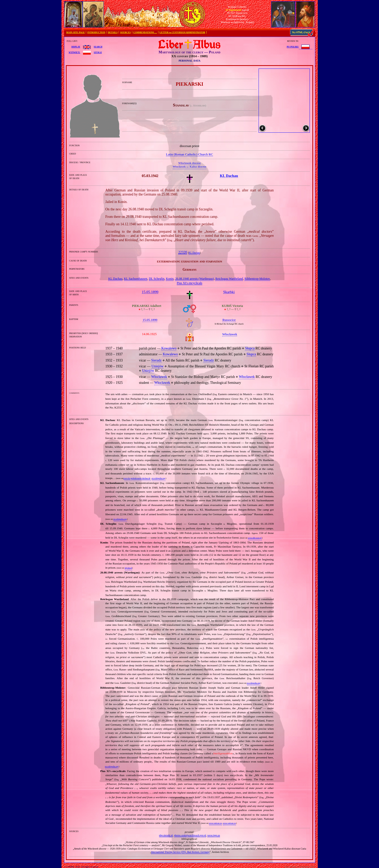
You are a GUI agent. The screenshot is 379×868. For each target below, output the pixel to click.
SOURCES (126, 32)
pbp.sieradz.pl (166, 835)
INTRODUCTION (96, 32)
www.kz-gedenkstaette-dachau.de (137, 478)
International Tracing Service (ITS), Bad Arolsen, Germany (180, 852)
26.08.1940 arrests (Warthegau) (194, 279)
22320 (183, 252)
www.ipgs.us (214, 835)
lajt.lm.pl (128, 568)
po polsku (293, 46)
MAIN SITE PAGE (75, 32)
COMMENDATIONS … (145, 32)
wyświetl (74, 52)
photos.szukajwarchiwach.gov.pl (190, 835)
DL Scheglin (157, 279)
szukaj (98, 52)
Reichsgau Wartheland (229, 279)
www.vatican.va (215, 823)
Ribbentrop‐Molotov (257, 279)
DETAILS (113, 32)
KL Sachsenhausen (136, 279)
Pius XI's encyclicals (189, 283)
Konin (170, 279)
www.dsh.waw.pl (255, 538)
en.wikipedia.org (158, 478)
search (98, 46)
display (76, 46)
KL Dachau (194, 253)
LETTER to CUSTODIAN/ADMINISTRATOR (182, 32)
